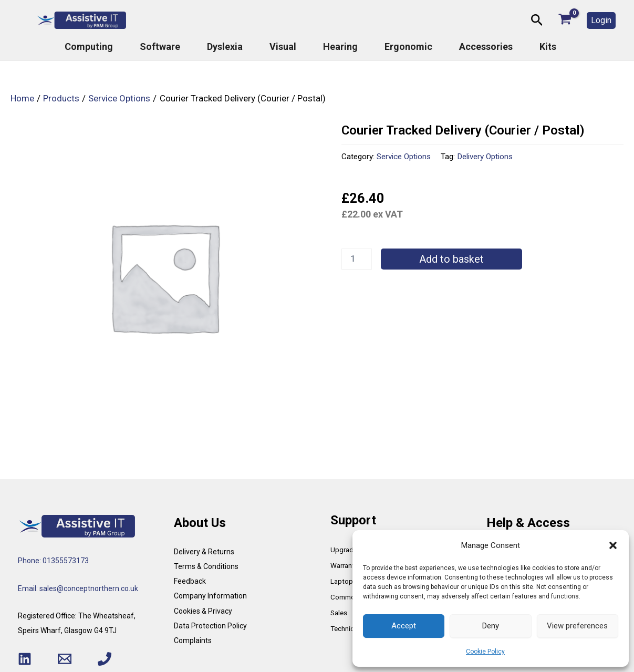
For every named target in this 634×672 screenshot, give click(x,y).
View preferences (577, 626)
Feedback (190, 581)
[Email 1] (65, 659)
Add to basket (451, 259)
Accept (404, 626)
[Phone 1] (105, 659)
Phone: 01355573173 (53, 561)
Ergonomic (408, 47)
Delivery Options (485, 157)
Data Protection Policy (210, 626)
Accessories (486, 47)
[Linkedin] (25, 659)
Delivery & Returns (204, 552)
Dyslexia (225, 47)
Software (160, 47)
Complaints (193, 640)
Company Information (210, 596)
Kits (548, 47)
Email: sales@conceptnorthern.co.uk (78, 588)
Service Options (404, 157)
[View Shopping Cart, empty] (565, 20)
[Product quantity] (357, 259)
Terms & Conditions (206, 566)
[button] (613, 545)
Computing (89, 47)
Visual (283, 47)
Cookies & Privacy (203, 611)
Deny (491, 626)
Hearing (340, 47)
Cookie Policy (485, 652)
